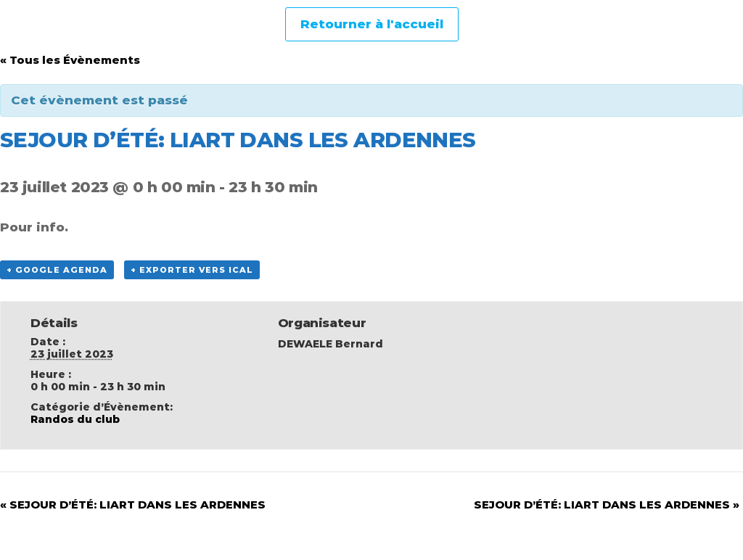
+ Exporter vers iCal (192, 270)
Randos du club (75, 419)
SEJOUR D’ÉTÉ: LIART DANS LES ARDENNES (133, 505)
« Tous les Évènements (70, 60)
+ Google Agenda (57, 270)
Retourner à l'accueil (372, 24)
